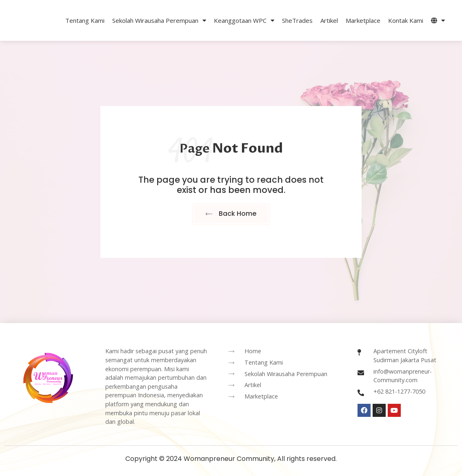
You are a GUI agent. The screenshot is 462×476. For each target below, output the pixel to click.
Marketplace (363, 20)
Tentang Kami (85, 20)
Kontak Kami (406, 20)
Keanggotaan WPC (244, 21)
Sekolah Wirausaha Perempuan (159, 21)
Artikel (329, 20)
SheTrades (297, 20)
